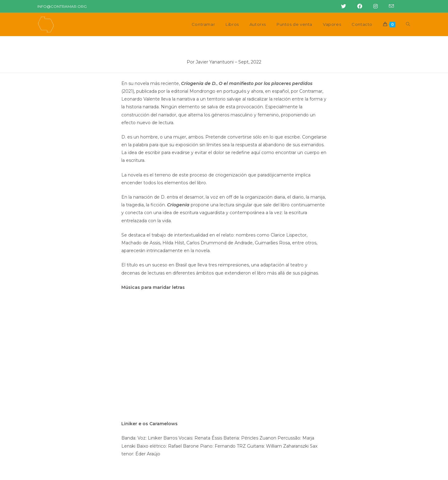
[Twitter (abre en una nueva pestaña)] (342, 7)
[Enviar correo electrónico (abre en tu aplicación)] (388, 7)
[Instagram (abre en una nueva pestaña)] (374, 7)
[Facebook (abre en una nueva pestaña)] (358, 7)
